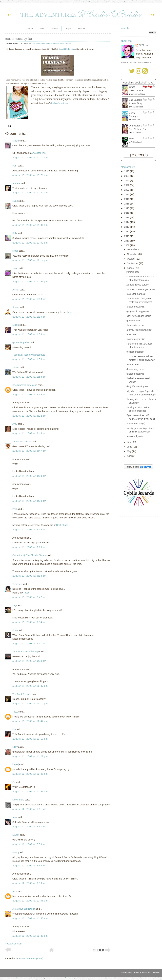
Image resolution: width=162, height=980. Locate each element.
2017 (127, 208)
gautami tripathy (21, 343)
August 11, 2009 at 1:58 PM (29, 377)
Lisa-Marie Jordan (22, 442)
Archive (55, 29)
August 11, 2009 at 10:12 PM (30, 704)
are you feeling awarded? (139, 330)
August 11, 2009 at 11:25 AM (30, 175)
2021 (127, 190)
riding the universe (52, 43)
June (130, 447)
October (131, 259)
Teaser (27, 593)
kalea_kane (18, 800)
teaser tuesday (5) (136, 424)
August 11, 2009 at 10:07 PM (30, 686)
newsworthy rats (135, 436)
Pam (15, 166)
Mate (132, 139)
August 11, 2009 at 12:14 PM (30, 260)
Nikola (16, 325)
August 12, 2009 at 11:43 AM (30, 918)
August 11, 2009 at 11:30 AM (30, 193)
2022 (127, 185)
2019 (127, 199)
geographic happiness (138, 311)
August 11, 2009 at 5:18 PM (29, 576)
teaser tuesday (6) (19, 39)
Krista (15, 630)
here (69, 312)
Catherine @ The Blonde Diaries (29, 555)
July (129, 442)
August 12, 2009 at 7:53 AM (29, 844)
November (133, 254)
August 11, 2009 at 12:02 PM (30, 243)
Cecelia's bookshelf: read (138, 83)
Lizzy (15, 747)
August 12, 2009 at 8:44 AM (29, 866)
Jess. (15, 712)
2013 (127, 227)
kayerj (15, 764)
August (131, 268)
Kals (15, 233)
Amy (15, 424)
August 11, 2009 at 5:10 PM (29, 547)
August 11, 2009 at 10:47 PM (30, 721)
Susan (16, 307)
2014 (127, 222)
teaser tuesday (65, 43)
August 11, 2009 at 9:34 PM (29, 661)
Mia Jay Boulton (137, 133)
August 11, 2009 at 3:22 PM (29, 416)
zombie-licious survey (138, 285)
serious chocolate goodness (141, 289)
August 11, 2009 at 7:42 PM (29, 597)
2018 (127, 204)
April (130, 456)
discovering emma (136, 369)
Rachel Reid (136, 120)
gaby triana (41, 43)
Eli (14, 782)
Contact (81, 29)
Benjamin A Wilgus (138, 94)
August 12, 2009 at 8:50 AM (29, 883)
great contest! (133, 321)
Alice (15, 891)
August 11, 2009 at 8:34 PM (29, 622)
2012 (127, 231)
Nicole (16, 141)
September (133, 263)
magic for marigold (136, 294)
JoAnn (16, 367)
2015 (127, 218)
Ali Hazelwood (136, 142)
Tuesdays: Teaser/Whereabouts (29, 355)
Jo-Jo (15, 268)
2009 (127, 245)
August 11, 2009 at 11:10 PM (30, 739)
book (34, 43)
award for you (38, 153)
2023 (127, 181)
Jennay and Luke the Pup (26, 652)
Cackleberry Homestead (25, 385)
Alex (15, 817)
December (133, 249)
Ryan (15, 201)
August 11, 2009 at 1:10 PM (29, 317)
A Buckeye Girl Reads (24, 909)
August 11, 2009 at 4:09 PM (29, 476)
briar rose (131, 334)
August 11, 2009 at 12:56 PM (30, 282)
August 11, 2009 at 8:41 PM (29, 643)
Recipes (68, 29)
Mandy (16, 835)
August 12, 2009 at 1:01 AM (29, 809)
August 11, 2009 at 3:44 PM (29, 433)
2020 (127, 194)
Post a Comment (14, 944)
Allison (16, 290)
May (129, 451)
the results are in (135, 325)
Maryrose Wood (137, 107)
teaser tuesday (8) (136, 307)
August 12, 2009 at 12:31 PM (30, 936)
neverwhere (132, 365)
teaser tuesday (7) (136, 339)
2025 (127, 171)
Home (30, 29)
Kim (14, 729)
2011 (127, 236)
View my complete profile (136, 62)
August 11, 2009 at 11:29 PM (30, 756)
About (42, 29)
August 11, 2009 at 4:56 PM (29, 530)
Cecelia (143, 45)
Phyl (15, 509)
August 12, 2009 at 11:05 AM (30, 901)
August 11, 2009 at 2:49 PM (29, 394)
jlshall (15, 251)
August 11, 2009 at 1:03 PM (29, 299)
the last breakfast (135, 352)
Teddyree (17, 584)
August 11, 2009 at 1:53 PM (29, 359)
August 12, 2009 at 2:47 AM (29, 827)
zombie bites (133, 272)
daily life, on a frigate (137, 387)
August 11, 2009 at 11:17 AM (30, 158)
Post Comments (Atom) (31, 959)
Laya (15, 605)
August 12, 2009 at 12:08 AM (30, 774)
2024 (127, 176)
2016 (127, 213)
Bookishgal (62, 525)
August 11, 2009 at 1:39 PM (29, 334)
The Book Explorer (22, 694)
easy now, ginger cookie (139, 316)
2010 (127, 241)
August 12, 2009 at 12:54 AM (30, 792)
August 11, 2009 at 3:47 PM (29, 451)
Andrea (16, 183)
